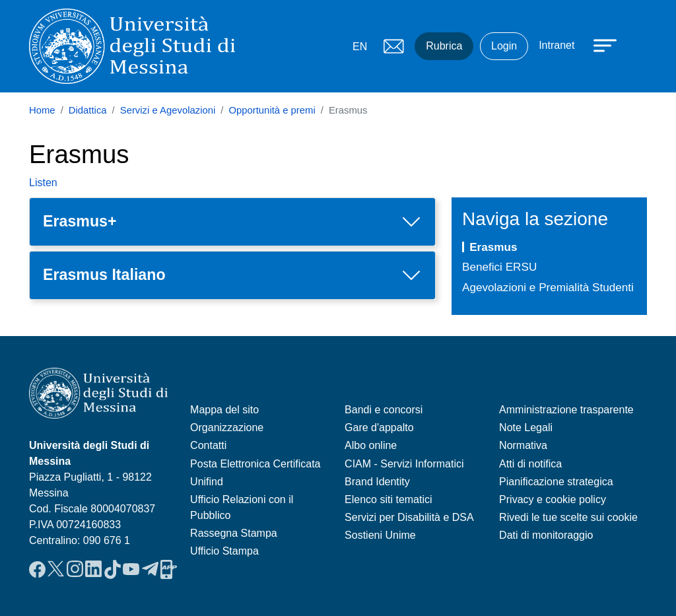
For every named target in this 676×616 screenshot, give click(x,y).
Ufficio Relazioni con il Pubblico (242, 507)
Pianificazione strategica (556, 482)
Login (504, 46)
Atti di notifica (530, 464)
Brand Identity (377, 482)
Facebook (37, 569)
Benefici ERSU (499, 267)
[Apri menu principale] (599, 44)
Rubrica (444, 46)
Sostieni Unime (380, 535)
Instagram (75, 569)
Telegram (150, 569)
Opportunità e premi (272, 110)
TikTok (113, 569)
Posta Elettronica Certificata (255, 464)
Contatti (208, 445)
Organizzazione (227, 428)
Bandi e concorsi (384, 410)
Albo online (371, 445)
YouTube (131, 569)
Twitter (56, 569)
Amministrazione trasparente (566, 410)
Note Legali (526, 428)
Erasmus (493, 247)
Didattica (88, 110)
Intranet (557, 45)
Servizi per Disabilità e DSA (409, 517)
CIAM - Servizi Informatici (404, 464)
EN (360, 47)
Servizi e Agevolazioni (168, 110)
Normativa (523, 445)
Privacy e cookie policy (553, 499)
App (169, 569)
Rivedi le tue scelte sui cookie (568, 517)
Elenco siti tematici (389, 499)
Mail (393, 46)
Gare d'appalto (379, 428)
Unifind (207, 482)
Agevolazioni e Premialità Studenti (548, 287)
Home (42, 110)
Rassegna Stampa (234, 533)
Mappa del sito (224, 410)
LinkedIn (93, 569)
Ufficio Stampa (224, 551)
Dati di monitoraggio (546, 535)
